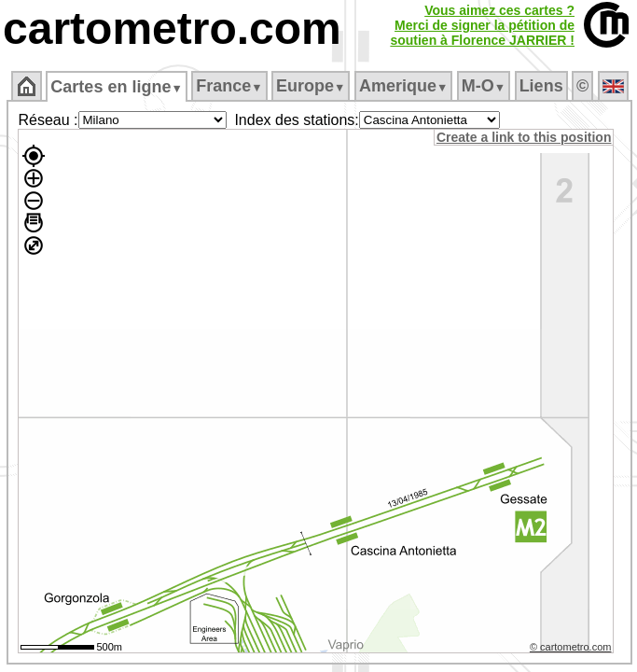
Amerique (403, 86)
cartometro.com (172, 28)
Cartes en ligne (116, 87)
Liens (541, 86)
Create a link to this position (524, 137)
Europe (311, 86)
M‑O (484, 86)
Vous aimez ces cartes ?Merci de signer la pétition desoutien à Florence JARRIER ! (482, 25)
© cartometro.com (571, 647)
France (229, 86)
